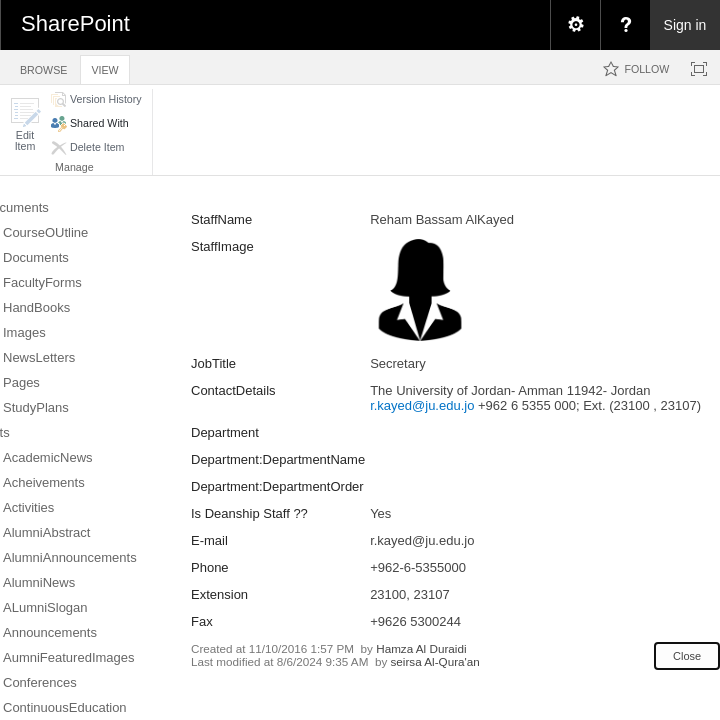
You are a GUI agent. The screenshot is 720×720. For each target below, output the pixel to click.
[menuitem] (575, 25)
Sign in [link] (685, 25)
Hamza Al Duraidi (421, 648)
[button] (25, 124)
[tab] (43, 66)
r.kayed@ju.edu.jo (422, 405)
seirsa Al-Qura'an (434, 661)
